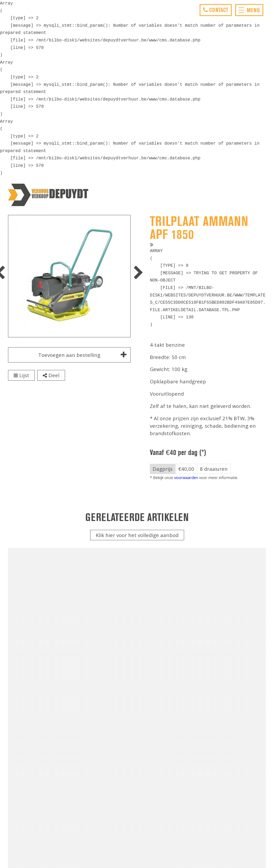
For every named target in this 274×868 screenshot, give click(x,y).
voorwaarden (186, 477)
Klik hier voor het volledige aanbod (137, 535)
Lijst (21, 375)
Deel (51, 375)
